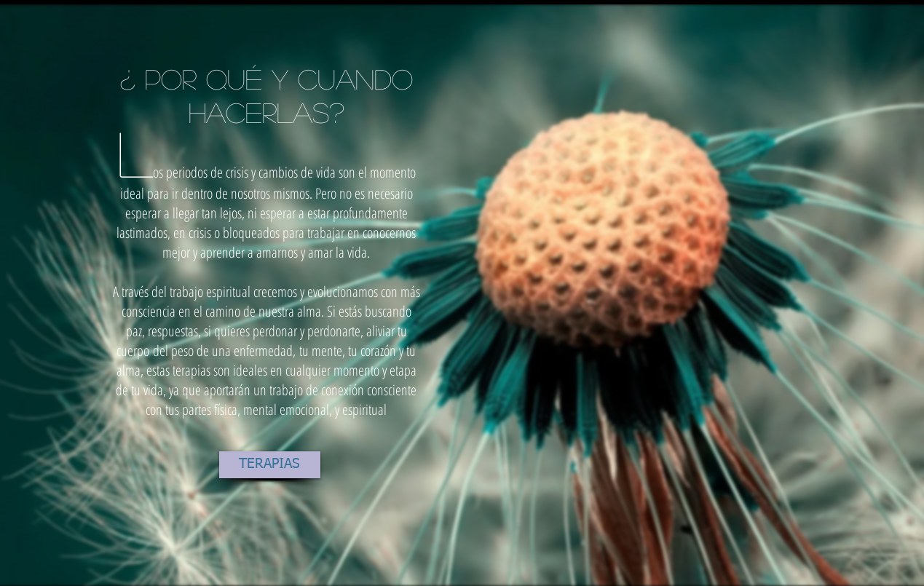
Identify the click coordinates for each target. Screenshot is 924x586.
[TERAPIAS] (270, 465)
